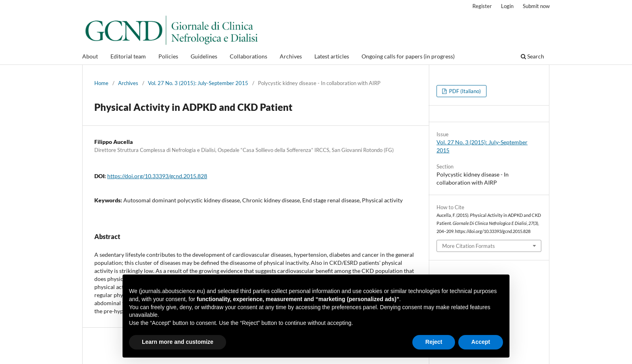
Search (532, 56)
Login (507, 6)
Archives (291, 56)
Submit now (536, 6)
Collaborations (248, 56)
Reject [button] (434, 342)
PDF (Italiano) (464, 91)
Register (482, 6)
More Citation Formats (469, 246)
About (90, 56)
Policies (168, 56)
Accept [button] (481, 342)
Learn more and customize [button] (178, 342)
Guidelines (204, 56)
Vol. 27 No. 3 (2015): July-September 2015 (198, 83)
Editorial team (128, 56)
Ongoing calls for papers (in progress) (408, 56)
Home (101, 83)
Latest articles (332, 56)
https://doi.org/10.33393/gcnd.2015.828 (157, 176)
